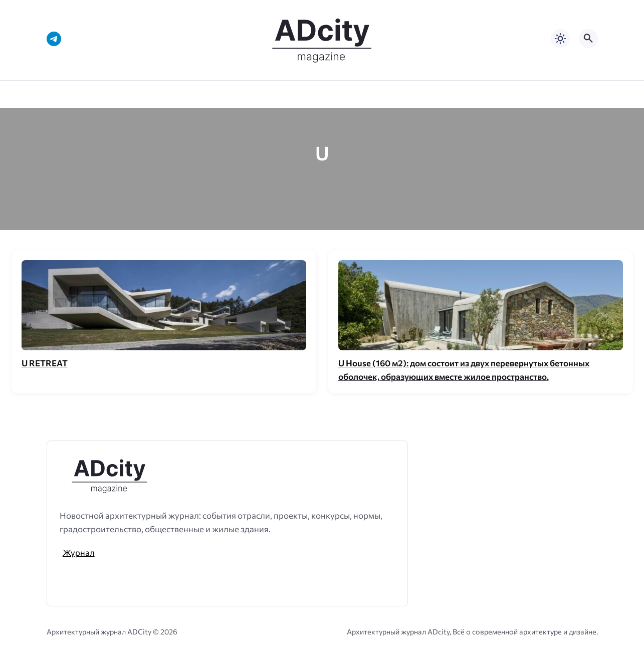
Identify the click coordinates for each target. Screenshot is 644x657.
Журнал (79, 552)
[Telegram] (54, 39)
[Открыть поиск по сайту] (588, 39)
